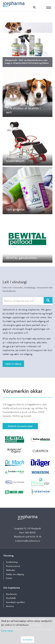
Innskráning (41, 7)
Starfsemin (11, 594)
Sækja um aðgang (13, 364)
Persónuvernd (13, 566)
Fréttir (9, 578)
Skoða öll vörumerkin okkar (20, 426)
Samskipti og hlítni (15, 602)
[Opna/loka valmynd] (49, 6)
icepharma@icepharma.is (27, 541)
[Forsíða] (14, 4)
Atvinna (10, 606)
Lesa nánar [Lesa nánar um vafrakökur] (7, 631)
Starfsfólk (11, 598)
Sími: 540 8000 (27, 533)
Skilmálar (11, 570)
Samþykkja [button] (28, 640)
